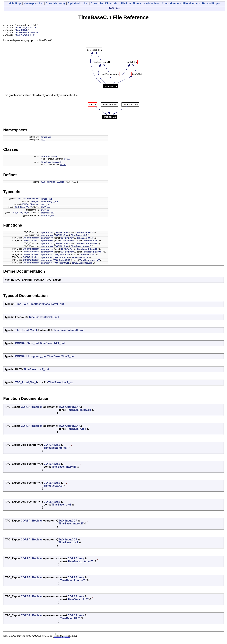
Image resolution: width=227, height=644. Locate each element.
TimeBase (46, 139)
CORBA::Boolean (31, 240)
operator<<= (47, 235)
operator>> (47, 260)
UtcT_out (46, 212)
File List (126, 4)
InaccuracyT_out (49, 204)
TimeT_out (46, 201)
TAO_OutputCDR (62, 257)
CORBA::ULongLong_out (27, 201)
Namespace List (34, 4)
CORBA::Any (61, 235)
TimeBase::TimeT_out (61, 359)
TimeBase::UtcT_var (61, 385)
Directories (112, 4)
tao (118, 8)
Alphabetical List (78, 4)
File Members (192, 4)
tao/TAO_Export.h (26, 28)
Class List (97, 4)
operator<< (47, 257)
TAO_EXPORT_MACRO (53, 184)
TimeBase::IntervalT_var (69, 333)
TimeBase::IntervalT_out (44, 320)
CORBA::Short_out (30, 207)
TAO (111, 8)
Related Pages (211, 4)
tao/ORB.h (22, 31)
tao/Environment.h (27, 34)
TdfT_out (46, 207)
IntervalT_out (48, 218)
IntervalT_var (48, 215)
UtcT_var (46, 210)
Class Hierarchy (56, 4)
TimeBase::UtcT (49, 159)
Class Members (171, 4)
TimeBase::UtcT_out (36, 372)
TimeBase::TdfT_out (52, 346)
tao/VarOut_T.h (25, 37)
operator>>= (47, 240)
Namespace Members (147, 4)
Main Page (15, 4)
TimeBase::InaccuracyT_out (46, 306)
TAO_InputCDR (61, 260)
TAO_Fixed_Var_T (23, 210)
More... (67, 161)
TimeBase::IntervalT (51, 165)
